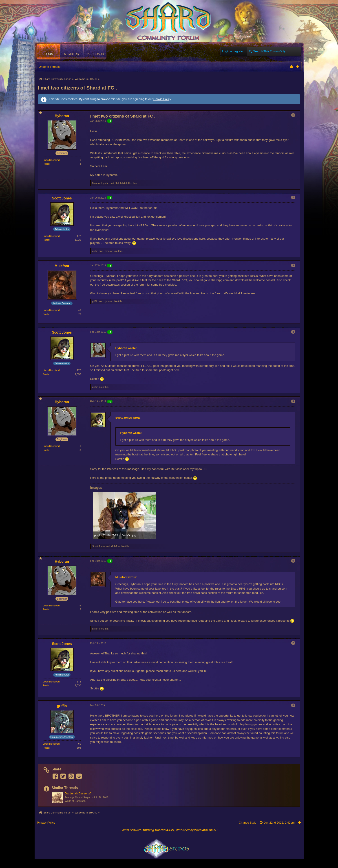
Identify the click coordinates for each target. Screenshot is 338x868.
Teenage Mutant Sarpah (78, 797)
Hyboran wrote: (126, 348)
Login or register (233, 51)
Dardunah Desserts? (78, 793)
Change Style (247, 823)
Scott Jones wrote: (128, 418)
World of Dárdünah (75, 801)
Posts (46, 164)
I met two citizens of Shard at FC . (77, 88)
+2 (110, 198)
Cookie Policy (162, 99)
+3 (110, 121)
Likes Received (51, 160)
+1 (110, 332)
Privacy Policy (46, 823)
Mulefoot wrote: (126, 577)
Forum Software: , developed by (169, 830)
